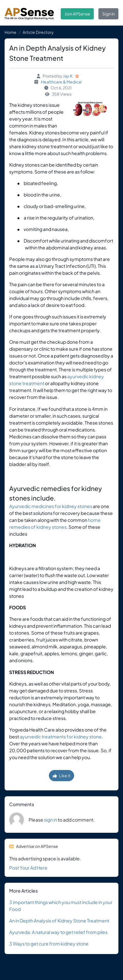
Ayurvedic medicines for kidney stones (51, 506)
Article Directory (38, 32)
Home (10, 32)
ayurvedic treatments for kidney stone (61, 736)
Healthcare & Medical (61, 82)
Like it (62, 776)
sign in (51, 820)
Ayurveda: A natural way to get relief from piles (58, 932)
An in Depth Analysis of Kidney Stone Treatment (59, 921)
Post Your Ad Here (28, 868)
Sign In (109, 14)
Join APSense (77, 14)
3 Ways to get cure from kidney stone (49, 944)
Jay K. (68, 76)
